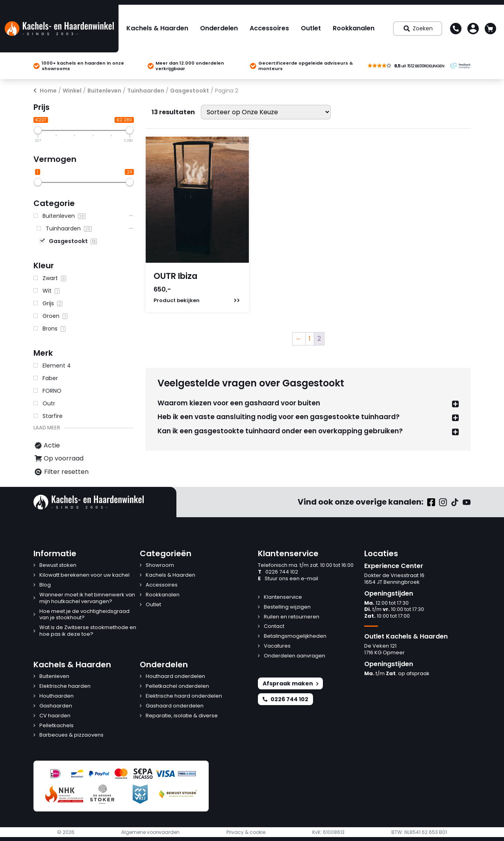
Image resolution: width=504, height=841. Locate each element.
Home (48, 91)
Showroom (160, 565)
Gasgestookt (190, 91)
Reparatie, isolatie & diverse (182, 716)
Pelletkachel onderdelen (177, 686)
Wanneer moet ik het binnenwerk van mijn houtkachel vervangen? (87, 598)
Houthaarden (57, 696)
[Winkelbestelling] (266, 112)
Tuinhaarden (146, 91)
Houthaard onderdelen (175, 677)
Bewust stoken (58, 565)
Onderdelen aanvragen (295, 656)
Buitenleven (104, 91)
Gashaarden (56, 706)
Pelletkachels (57, 726)
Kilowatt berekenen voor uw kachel (84, 575)
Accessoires (269, 28)
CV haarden (55, 716)
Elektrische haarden (65, 686)
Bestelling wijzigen (287, 607)
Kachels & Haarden (157, 28)
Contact (274, 627)
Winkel (72, 91)
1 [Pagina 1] (310, 339)
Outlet (311, 28)
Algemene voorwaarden (150, 832)
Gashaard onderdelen (175, 706)
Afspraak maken (290, 683)
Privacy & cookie (246, 832)
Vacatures (277, 646)
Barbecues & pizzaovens (71, 735)
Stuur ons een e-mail (288, 579)
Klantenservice (283, 597)
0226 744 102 (278, 572)
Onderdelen (219, 28)
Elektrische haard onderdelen (184, 696)
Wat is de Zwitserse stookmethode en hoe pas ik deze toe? (88, 631)
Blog (45, 585)
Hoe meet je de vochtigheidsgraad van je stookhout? (84, 615)
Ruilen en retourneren (292, 617)
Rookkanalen (354, 28)
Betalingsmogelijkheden (295, 636)
